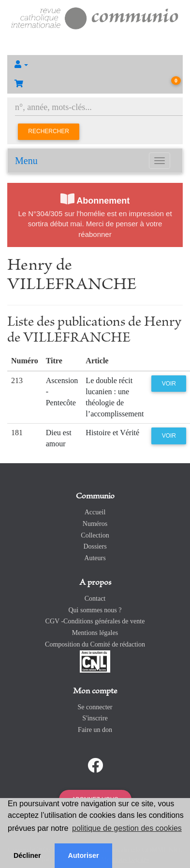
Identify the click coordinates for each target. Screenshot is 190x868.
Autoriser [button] (84, 855)
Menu (26, 161)
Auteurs (95, 558)
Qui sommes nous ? (95, 610)
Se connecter (95, 707)
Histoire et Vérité (112, 433)
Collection (95, 535)
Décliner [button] (27, 855)
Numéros (95, 524)
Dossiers (95, 546)
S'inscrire (95, 718)
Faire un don (95, 730)
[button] (95, 65)
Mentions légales (95, 633)
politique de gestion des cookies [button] (127, 828)
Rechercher (49, 131)
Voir (169, 384)
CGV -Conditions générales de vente (95, 621)
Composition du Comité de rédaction (95, 644)
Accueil (95, 512)
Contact (95, 599)
